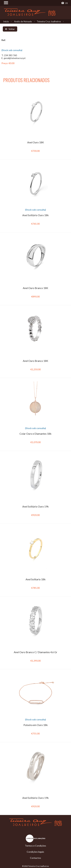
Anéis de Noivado (23, 21)
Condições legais (35, 852)
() (65, 3)
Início (6, 21)
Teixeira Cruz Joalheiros (49, 21)
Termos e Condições (35, 846)
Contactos (35, 858)
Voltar (10, 29)
